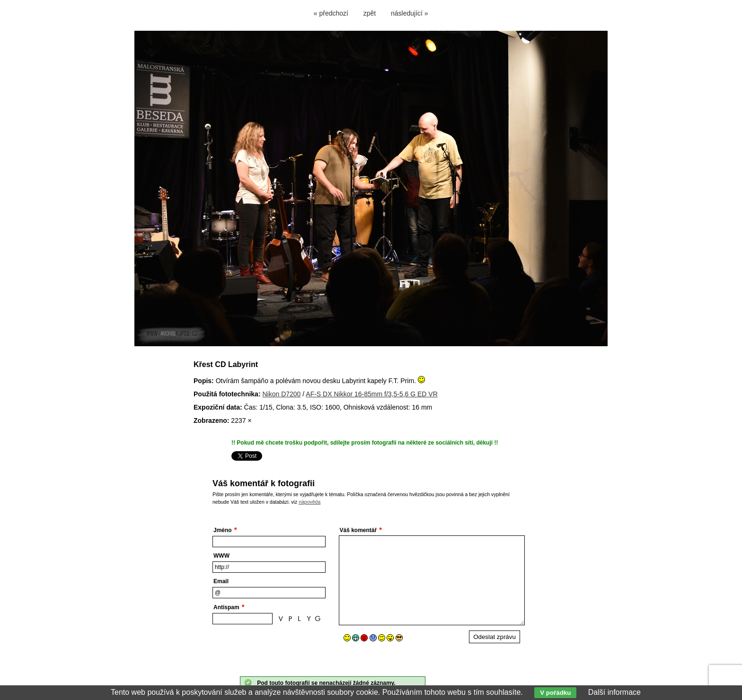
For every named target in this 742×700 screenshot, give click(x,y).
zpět (370, 13)
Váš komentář (358, 530)
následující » (410, 13)
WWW (221, 556)
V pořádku (555, 693)
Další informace (614, 692)
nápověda (309, 502)
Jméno (223, 530)
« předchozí (331, 13)
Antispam (226, 607)
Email (221, 581)
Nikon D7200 (281, 394)
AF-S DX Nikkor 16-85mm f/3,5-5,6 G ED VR (372, 394)
